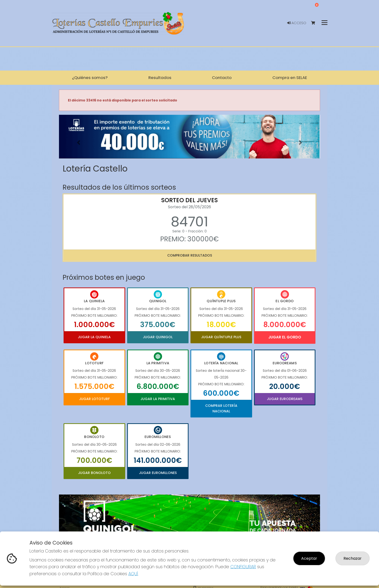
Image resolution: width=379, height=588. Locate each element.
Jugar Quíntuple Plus (221, 337)
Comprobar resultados (190, 255)
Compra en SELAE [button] (290, 78)
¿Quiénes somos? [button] (90, 78)
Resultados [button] (160, 78)
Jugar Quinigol (158, 337)
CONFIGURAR (243, 567)
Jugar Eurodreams (285, 399)
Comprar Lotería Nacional (221, 408)
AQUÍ (133, 574)
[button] (79, 143)
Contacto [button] (222, 78)
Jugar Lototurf (94, 399)
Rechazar (353, 558)
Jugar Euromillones (158, 473)
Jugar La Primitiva (158, 399)
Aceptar (309, 558)
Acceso (297, 23)
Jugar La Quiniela (94, 337)
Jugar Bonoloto (94, 473)
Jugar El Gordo (285, 337)
